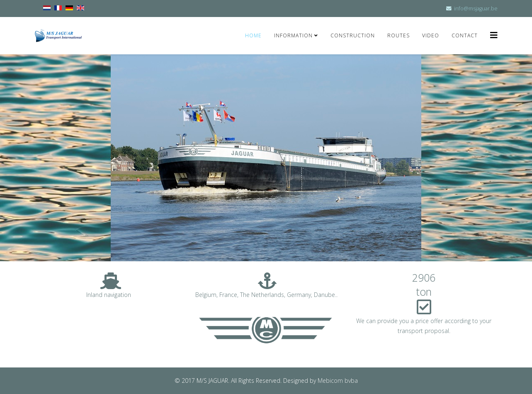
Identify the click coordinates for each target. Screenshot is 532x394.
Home (253, 35)
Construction (353, 35)
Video (431, 35)
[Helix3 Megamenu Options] (494, 35)
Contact (465, 35)
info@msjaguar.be (476, 9)
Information (294, 35)
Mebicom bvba (338, 381)
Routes (398, 35)
